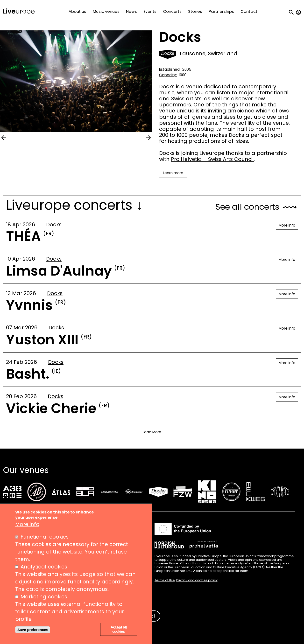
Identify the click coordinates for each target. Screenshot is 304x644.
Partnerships (221, 11)
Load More (152, 432)
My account (298, 12)
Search (291, 12)
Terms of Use (165, 580)
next (148, 138)
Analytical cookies (44, 567)
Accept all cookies (119, 629)
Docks (54, 225)
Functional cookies (45, 537)
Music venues (106, 11)
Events (150, 11)
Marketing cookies (44, 597)
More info (287, 225)
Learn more (173, 173)
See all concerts (247, 207)
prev (4, 138)
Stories (195, 11)
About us (77, 11)
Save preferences (33, 630)
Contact (249, 11)
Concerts (172, 11)
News (131, 11)
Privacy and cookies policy (197, 580)
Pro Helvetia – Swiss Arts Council (212, 159)
